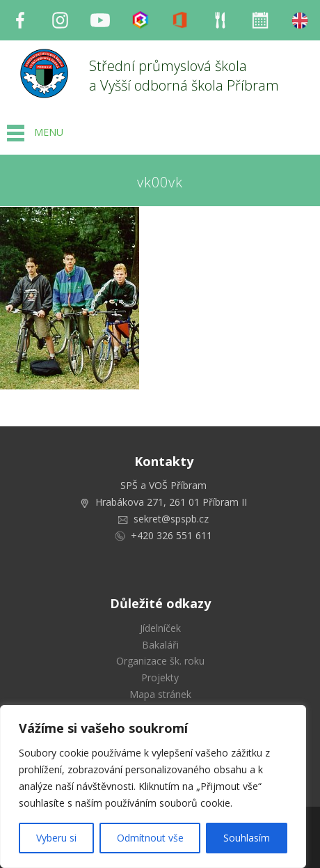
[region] (153, 786)
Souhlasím (247, 838)
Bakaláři (160, 645)
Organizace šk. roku (160, 661)
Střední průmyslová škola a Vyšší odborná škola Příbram (184, 76)
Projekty (160, 677)
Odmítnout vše (150, 838)
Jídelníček (160, 628)
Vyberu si (56, 838)
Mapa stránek (160, 694)
